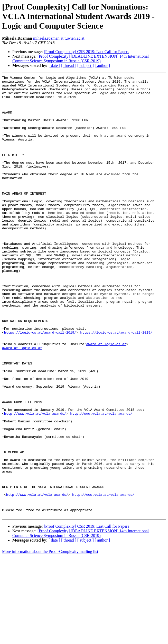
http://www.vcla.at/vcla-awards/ (35, 481)
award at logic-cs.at (106, 398)
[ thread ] (69, 66)
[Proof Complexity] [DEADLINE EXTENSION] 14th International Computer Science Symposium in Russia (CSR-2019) (81, 59)
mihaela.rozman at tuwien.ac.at (59, 38)
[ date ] (54, 66)
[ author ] (102, 66)
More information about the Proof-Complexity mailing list (50, 639)
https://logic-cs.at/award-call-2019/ (40, 384)
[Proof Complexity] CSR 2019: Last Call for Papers (87, 52)
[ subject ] (86, 66)
